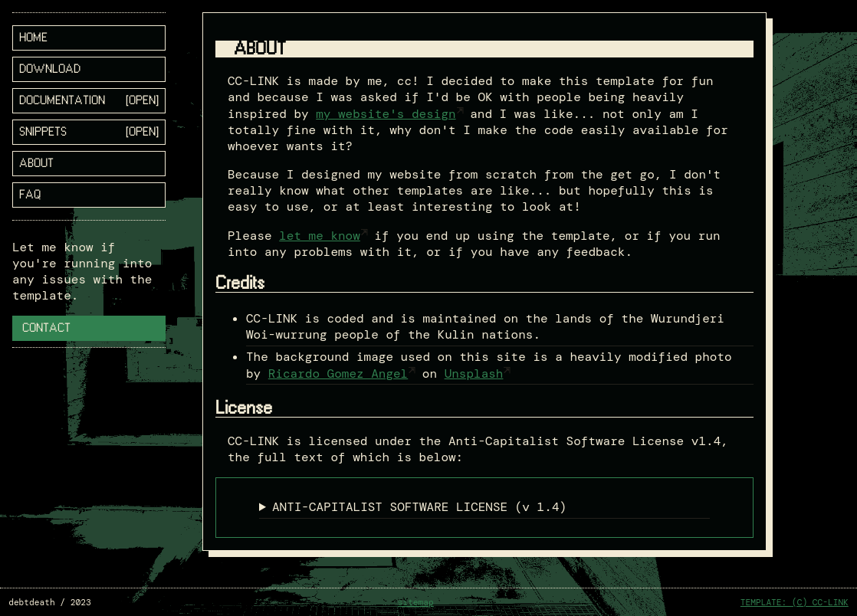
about (36, 164)
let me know (320, 236)
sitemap (416, 602)
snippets (43, 132)
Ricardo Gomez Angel (338, 374)
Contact (46, 328)
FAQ (30, 195)
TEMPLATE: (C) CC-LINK (795, 602)
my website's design (386, 114)
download (50, 69)
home (33, 38)
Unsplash (474, 374)
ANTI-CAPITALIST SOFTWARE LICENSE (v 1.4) (419, 507)
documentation (62, 101)
